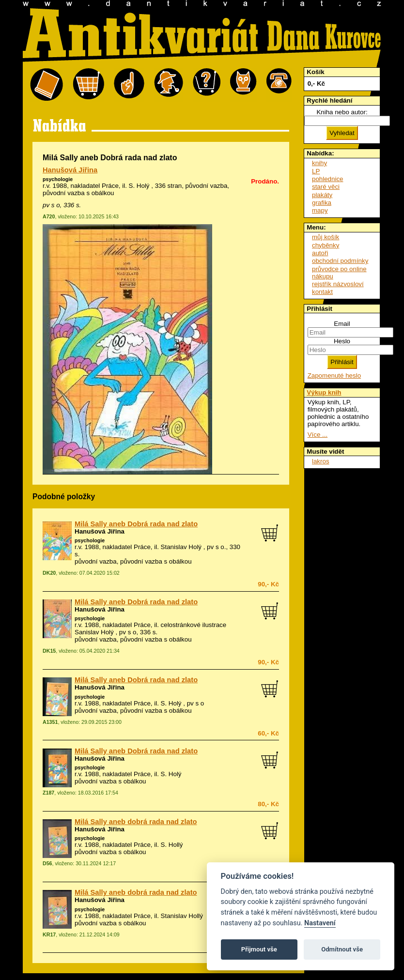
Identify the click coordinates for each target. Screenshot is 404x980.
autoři (320, 253)
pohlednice (327, 179)
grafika (322, 203)
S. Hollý (172, 845)
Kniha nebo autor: (342, 112)
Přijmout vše (259, 949)
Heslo (342, 341)
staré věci (326, 187)
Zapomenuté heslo (334, 375)
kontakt (322, 292)
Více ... (318, 435)
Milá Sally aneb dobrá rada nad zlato (136, 822)
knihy (319, 163)
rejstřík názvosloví (338, 284)
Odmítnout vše (342, 949)
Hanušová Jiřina (70, 170)
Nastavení (320, 923)
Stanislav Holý (181, 547)
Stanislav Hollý (182, 916)
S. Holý (139, 186)
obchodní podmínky (340, 261)
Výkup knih (324, 392)
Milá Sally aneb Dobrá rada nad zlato (136, 524)
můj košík (326, 237)
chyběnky (326, 245)
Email (342, 324)
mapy (320, 210)
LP (316, 171)
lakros (321, 461)
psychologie (58, 179)
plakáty (322, 195)
